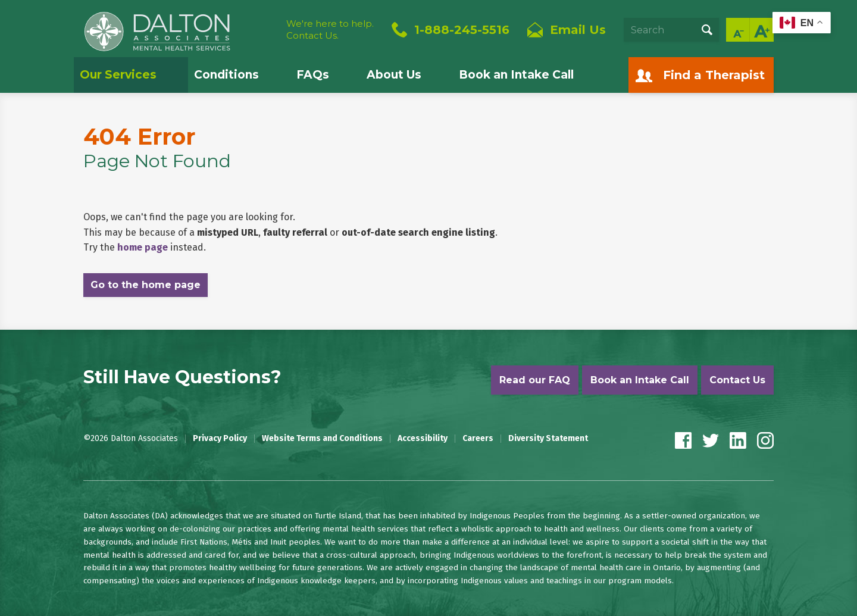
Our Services (118, 75)
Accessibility (423, 439)
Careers (478, 439)
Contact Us (737, 380)
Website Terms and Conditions (322, 439)
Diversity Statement (548, 439)
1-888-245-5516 (462, 30)
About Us (394, 75)
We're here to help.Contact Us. (330, 29)
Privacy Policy (220, 439)
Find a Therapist (714, 75)
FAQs (313, 75)
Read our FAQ (535, 380)
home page (143, 247)
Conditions (226, 75)
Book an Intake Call (516, 75)
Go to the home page (146, 285)
